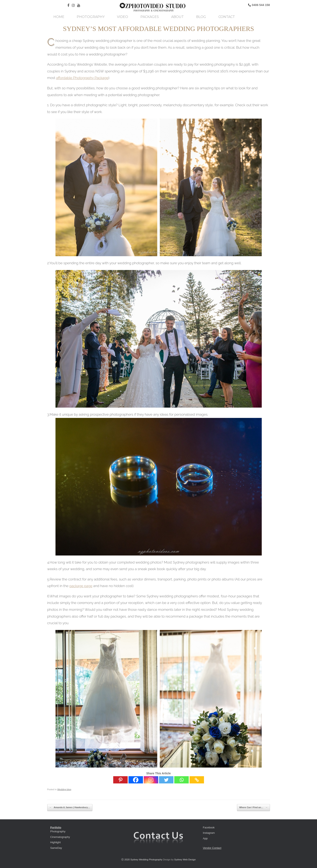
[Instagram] (151, 780)
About (177, 17)
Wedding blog (64, 789)
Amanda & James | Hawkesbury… (70, 808)
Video (123, 17)
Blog (201, 17)
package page (81, 586)
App (205, 838)
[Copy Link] (197, 780)
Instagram (209, 833)
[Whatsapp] (181, 780)
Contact (227, 17)
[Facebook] (136, 780)
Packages (150, 17)
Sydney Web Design (185, 860)
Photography (91, 17)
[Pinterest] (120, 780)
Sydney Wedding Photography (146, 860)
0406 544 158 (260, 5)
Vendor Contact (212, 848)
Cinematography (60, 837)
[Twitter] (166, 780)
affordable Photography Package (82, 78)
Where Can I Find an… (253, 808)
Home (59, 17)
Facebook (209, 827)
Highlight (56, 842)
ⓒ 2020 (126, 860)
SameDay (56, 848)
